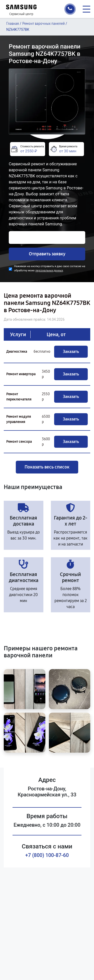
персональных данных (49, 271)
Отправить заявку (47, 254)
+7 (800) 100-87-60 (47, 855)
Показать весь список (47, 467)
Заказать (71, 352)
